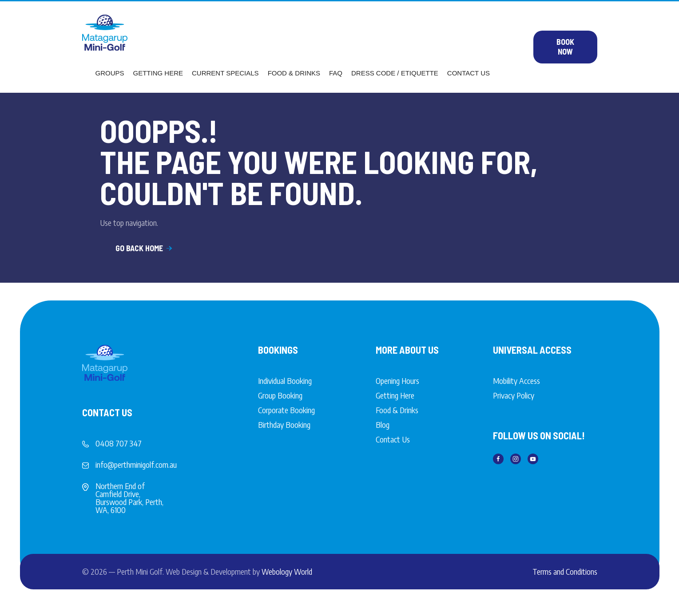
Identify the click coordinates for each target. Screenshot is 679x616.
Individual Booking (285, 381)
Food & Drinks (294, 73)
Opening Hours (397, 381)
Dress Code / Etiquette (395, 73)
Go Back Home (145, 248)
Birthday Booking (284, 424)
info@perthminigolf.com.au (136, 464)
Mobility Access (516, 381)
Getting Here (158, 73)
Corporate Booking (286, 410)
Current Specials (225, 73)
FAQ (336, 73)
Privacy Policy (514, 395)
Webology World (287, 571)
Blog (383, 424)
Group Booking (280, 395)
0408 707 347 (119, 443)
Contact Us (469, 73)
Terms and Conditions (565, 571)
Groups (110, 73)
